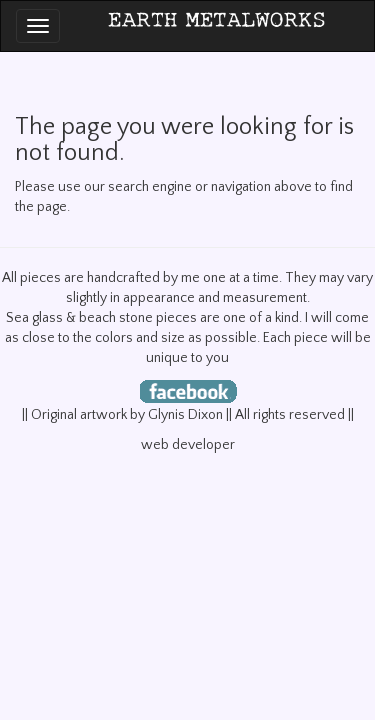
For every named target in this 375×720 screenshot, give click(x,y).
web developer (188, 445)
